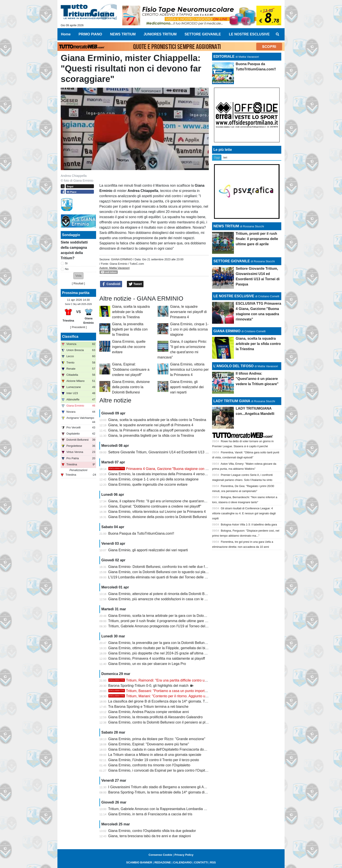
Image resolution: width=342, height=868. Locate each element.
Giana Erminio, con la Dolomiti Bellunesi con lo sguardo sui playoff (160, 572)
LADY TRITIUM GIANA (232, 401)
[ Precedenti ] (78, 327)
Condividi (111, 284)
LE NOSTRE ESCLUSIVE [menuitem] (249, 34)
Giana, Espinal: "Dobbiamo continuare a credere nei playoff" (131, 370)
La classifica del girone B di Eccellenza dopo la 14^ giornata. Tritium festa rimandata (173, 701)
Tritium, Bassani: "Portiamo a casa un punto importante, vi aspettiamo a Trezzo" (179, 691)
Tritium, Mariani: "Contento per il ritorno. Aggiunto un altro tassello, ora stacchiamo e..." (184, 696)
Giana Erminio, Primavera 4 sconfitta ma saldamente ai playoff (157, 658)
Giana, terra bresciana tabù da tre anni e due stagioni (150, 836)
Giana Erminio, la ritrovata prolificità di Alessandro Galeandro (155, 717)
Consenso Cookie (160, 855)
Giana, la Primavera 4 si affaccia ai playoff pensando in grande (157, 430)
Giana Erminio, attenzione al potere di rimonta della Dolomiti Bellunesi (162, 594)
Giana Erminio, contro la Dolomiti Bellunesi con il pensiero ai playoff (161, 722)
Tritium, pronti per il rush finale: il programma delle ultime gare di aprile (163, 621)
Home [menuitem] (66, 34)
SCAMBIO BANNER (139, 862)
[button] (78, 276)
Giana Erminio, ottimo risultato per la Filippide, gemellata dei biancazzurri (165, 648)
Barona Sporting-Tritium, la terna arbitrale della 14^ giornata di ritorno (162, 792)
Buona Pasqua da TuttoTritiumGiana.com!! (141, 533)
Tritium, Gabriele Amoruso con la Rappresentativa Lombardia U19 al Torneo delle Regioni (177, 809)
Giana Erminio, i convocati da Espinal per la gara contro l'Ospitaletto (161, 770)
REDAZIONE (163, 862)
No (67, 269)
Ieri (225, 157)
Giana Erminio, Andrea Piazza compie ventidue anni (149, 712)
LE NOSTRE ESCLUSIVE (234, 296)
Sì (66, 263)
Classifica (70, 337)
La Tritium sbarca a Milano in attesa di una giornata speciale (155, 755)
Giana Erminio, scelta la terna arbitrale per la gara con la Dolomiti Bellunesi (166, 616)
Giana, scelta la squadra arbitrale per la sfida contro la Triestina (131, 312)
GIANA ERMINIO (122, 259)
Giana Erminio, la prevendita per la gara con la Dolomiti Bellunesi (159, 643)
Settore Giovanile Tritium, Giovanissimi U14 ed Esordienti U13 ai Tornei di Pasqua (172, 452)
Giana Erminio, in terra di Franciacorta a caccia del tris (150, 814)
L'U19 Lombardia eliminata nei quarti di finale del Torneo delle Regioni (162, 577)
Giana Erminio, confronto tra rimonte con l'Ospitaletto (149, 765)
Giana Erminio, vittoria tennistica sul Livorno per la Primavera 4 (189, 370)
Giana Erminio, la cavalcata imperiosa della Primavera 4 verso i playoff (163, 474)
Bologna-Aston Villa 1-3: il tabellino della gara (249, 524)
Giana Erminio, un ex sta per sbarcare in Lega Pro (147, 664)
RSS (213, 862)
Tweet (135, 284)
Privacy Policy (184, 855)
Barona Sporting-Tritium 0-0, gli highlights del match (149, 686)
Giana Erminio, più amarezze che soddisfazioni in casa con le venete (162, 599)
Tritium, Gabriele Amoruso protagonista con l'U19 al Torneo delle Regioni (164, 626)
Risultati (78, 283)
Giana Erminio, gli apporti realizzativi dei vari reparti (187, 387)
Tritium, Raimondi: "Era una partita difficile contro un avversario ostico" (172, 680)
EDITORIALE (224, 57)
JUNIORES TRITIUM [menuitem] (160, 34)
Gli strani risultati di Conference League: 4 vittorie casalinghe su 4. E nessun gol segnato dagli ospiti (244, 513)
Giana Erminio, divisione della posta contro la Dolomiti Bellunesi (131, 387)
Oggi (217, 157)
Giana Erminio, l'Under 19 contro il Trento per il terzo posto (154, 760)
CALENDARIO (182, 862)
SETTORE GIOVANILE (232, 261)
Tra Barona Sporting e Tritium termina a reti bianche (148, 707)
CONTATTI (201, 862)
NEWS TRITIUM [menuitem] (123, 34)
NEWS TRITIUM (226, 226)
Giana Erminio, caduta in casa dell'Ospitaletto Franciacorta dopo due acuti (166, 749)
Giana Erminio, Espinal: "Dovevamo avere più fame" (149, 744)
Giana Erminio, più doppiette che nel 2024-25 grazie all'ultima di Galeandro (166, 653)
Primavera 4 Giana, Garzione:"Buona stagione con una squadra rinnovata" (175, 469)
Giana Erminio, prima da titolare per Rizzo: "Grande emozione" (157, 739)
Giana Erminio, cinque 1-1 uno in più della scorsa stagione (189, 329)
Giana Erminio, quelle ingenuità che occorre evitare (129, 347)
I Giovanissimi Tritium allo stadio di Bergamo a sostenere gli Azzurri (160, 787)
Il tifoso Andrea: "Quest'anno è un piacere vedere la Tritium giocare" (257, 379)
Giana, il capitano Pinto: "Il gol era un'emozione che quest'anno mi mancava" (168, 501)
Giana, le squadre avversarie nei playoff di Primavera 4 (188, 312)
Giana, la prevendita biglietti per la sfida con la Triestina (130, 329)
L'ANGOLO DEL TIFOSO (233, 366)
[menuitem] (278, 34)
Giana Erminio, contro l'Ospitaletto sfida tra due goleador (152, 831)
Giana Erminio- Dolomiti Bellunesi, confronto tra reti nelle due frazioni (162, 567)
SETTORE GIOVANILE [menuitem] (203, 34)
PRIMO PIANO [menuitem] (90, 34)
